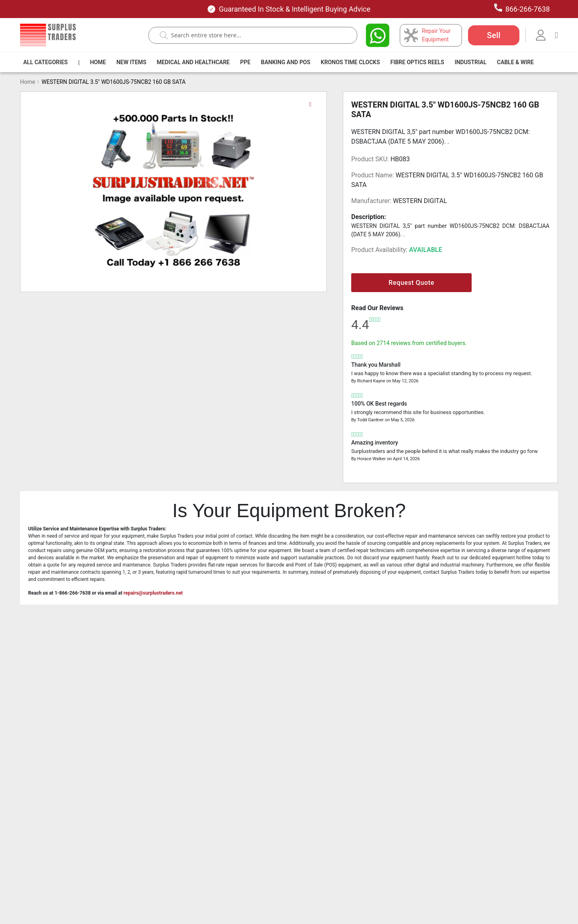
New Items (131, 62)
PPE (245, 62)
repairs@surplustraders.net (153, 593)
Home (98, 62)
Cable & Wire (515, 62)
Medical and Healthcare (193, 62)
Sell (494, 35)
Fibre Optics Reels (417, 62)
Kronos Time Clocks (350, 62)
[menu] (280, 62)
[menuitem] (46, 62)
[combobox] (257, 35)
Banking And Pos (286, 62)
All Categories (46, 62)
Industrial (471, 62)
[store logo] (48, 35)
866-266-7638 (522, 8)
